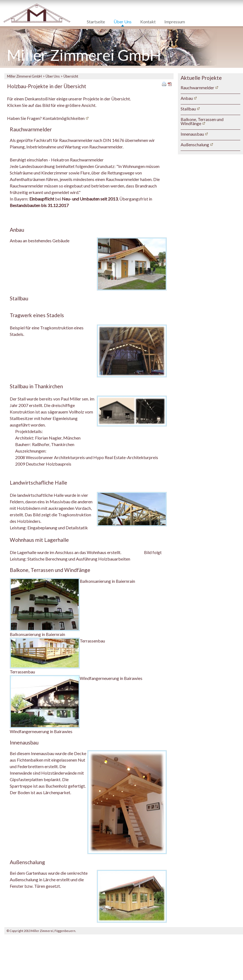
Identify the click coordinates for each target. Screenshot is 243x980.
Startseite (96, 22)
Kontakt (148, 22)
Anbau (187, 98)
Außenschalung (195, 144)
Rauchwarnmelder (197, 87)
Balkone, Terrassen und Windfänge (202, 121)
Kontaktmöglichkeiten (64, 118)
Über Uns (123, 22)
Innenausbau (192, 134)
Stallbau (188, 109)
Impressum (175, 22)
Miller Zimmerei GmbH (24, 76)
